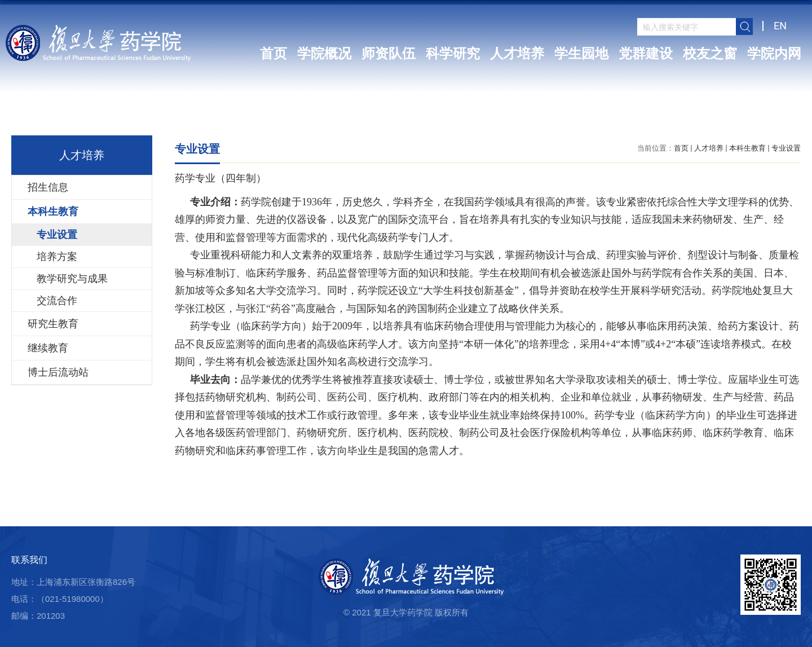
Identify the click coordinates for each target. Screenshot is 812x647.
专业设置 (786, 148)
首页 (273, 54)
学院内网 (774, 54)
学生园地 (581, 54)
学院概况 (324, 54)
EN (780, 26)
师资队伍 (389, 54)
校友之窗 (710, 54)
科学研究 (453, 54)
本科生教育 (747, 148)
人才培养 (517, 54)
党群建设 (646, 54)
